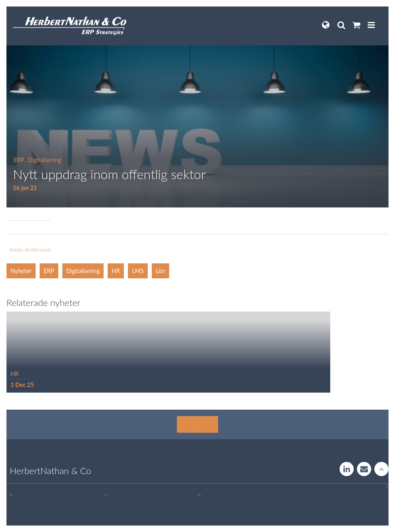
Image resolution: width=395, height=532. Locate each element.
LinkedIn (347, 469)
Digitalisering (83, 271)
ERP (19, 160)
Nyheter (21, 271)
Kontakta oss (197, 424)
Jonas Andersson (30, 249)
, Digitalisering (43, 160)
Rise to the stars (381, 469)
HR (116, 271)
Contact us (364, 469)
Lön (160, 271)
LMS (138, 271)
